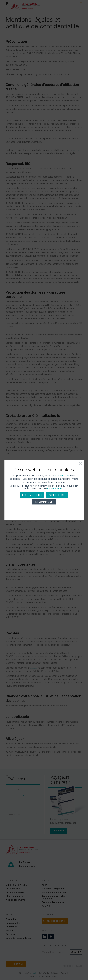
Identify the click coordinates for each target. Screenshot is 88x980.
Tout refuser (57, 499)
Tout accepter (32, 499)
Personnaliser (44, 506)
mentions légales (55, 492)
